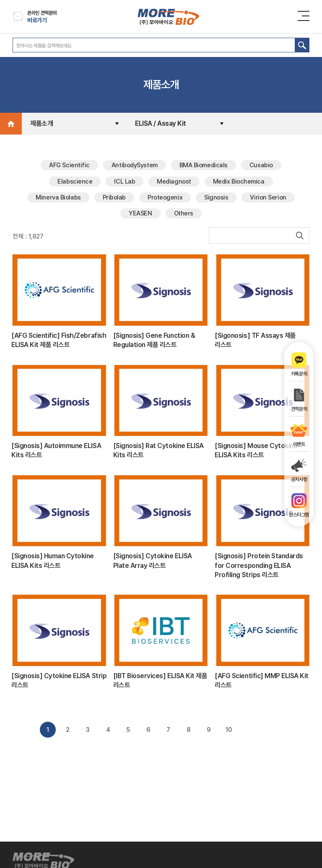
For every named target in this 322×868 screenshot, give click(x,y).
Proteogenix (165, 197)
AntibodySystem (135, 165)
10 (229, 730)
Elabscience (75, 181)
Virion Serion (268, 197)
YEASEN (140, 213)
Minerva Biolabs (58, 197)
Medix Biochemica (239, 181)
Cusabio (261, 165)
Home (11, 124)
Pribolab (114, 197)
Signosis (216, 197)
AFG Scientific (69, 165)
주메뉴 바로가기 (0, 0)
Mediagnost (174, 181)
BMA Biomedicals (204, 165)
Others (184, 213)
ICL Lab (125, 181)
